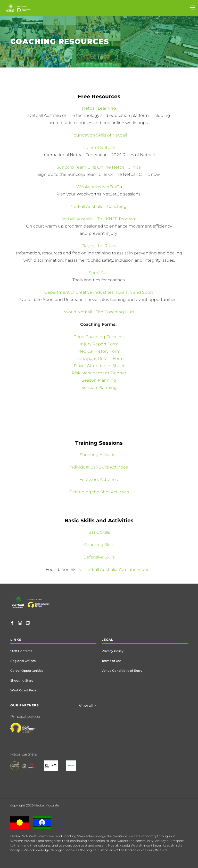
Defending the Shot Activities (99, 492)
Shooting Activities (99, 455)
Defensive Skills (99, 557)
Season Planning (99, 380)
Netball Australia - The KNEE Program (99, 219)
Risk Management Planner (99, 373)
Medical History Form (99, 351)
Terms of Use (112, 661)
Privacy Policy (113, 651)
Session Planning (99, 387)
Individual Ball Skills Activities (99, 467)
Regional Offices (23, 661)
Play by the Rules (99, 246)
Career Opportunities (27, 671)
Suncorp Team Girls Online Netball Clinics (99, 167)
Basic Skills (99, 532)
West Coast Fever (24, 690)
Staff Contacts (21, 651)
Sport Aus (99, 273)
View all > (88, 706)
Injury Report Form (99, 344)
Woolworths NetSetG (98, 187)
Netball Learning (99, 108)
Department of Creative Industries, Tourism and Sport (99, 292)
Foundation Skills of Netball (99, 135)
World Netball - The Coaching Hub (99, 312)
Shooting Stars (22, 680)
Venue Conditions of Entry (122, 671)
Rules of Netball (99, 148)
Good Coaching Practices (99, 337)
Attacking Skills (99, 545)
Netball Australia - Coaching (98, 206)
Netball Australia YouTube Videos (118, 569)
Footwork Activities (99, 480)
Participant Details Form (99, 358)
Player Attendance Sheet (99, 366)
